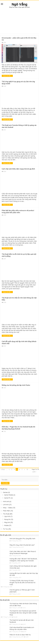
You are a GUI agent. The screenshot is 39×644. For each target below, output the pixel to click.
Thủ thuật (6, 514)
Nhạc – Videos (8, 508)
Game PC (7, 498)
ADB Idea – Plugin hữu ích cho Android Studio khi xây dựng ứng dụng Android (18, 428)
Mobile (6, 525)
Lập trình (7, 516)
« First (3, 469)
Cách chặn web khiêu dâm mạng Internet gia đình (18, 169)
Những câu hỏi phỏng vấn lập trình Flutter (16, 385)
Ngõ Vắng (19, 4)
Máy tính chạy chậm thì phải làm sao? (22, 545)
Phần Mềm (7, 511)
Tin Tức (5, 529)
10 (27, 469)
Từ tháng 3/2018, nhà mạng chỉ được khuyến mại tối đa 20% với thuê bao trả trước (22, 583)
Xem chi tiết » (7, 76)
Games (5, 492)
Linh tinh (6, 505)
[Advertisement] (19, 20)
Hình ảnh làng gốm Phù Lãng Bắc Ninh (22, 539)
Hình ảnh (6, 502)
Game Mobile (9, 495)
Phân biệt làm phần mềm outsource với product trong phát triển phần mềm (18, 211)
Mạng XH (7, 519)
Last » (34, 472)
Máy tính (7, 522)
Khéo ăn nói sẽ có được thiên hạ (20, 635)
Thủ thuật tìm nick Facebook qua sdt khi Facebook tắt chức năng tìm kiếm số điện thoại (23, 613)
